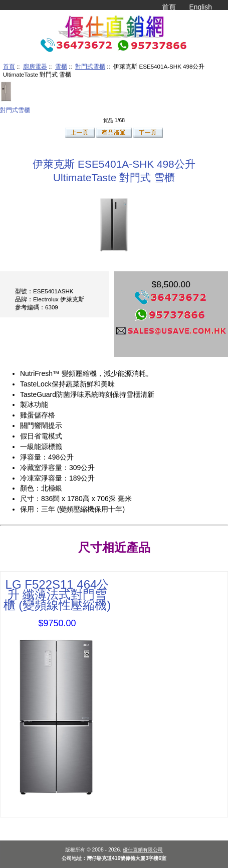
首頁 (169, 7)
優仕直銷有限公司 (143, 850)
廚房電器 (35, 66)
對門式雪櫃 (90, 66)
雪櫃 (61, 66)
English (200, 7)
